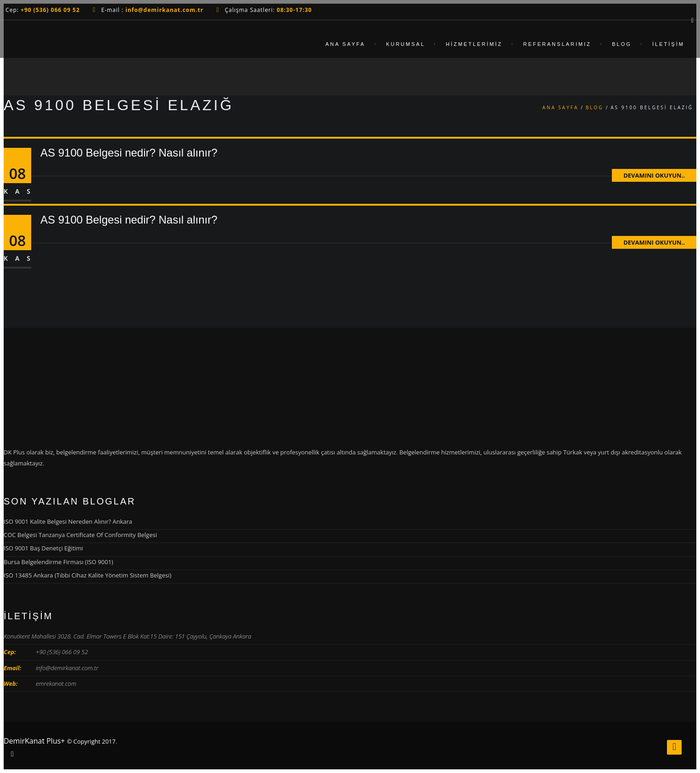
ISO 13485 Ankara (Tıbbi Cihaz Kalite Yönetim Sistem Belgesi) (87, 575)
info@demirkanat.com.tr (67, 668)
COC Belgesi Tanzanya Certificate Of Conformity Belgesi (80, 535)
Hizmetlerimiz (474, 44)
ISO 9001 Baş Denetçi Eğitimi (43, 548)
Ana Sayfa (345, 44)
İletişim (668, 44)
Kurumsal (406, 44)
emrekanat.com (56, 683)
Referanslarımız (557, 44)
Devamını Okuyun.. (654, 175)
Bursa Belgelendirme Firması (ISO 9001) (59, 562)
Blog (622, 44)
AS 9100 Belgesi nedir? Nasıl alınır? (129, 153)
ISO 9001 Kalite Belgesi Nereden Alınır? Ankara (68, 521)
